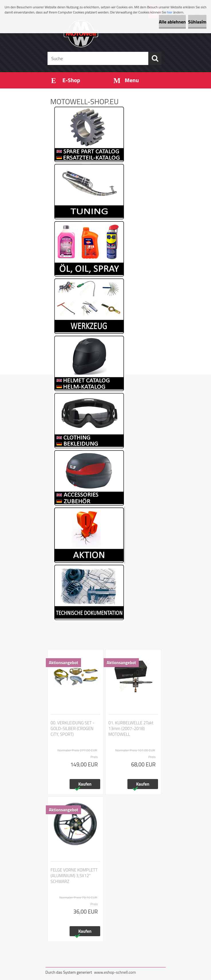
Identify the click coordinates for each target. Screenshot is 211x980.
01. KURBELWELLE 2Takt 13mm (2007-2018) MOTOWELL (131, 729)
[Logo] (102, 33)
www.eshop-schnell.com (115, 972)
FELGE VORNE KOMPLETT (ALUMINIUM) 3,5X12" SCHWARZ (74, 876)
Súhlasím (197, 22)
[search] (155, 58)
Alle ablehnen (172, 22)
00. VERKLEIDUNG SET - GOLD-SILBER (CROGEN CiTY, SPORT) (73, 729)
